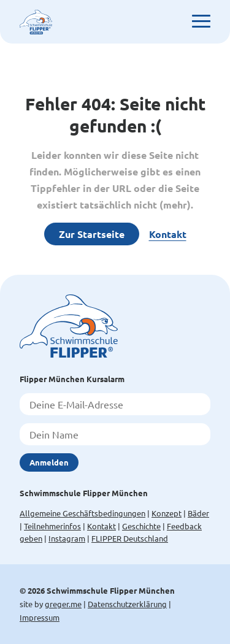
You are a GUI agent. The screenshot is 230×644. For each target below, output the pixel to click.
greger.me (63, 604)
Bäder (198, 513)
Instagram (67, 538)
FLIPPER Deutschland (130, 538)
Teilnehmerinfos (52, 526)
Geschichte (141, 526)
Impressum (40, 617)
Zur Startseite (92, 234)
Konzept (167, 513)
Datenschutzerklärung (127, 604)
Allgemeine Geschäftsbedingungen (82, 513)
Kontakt (168, 234)
